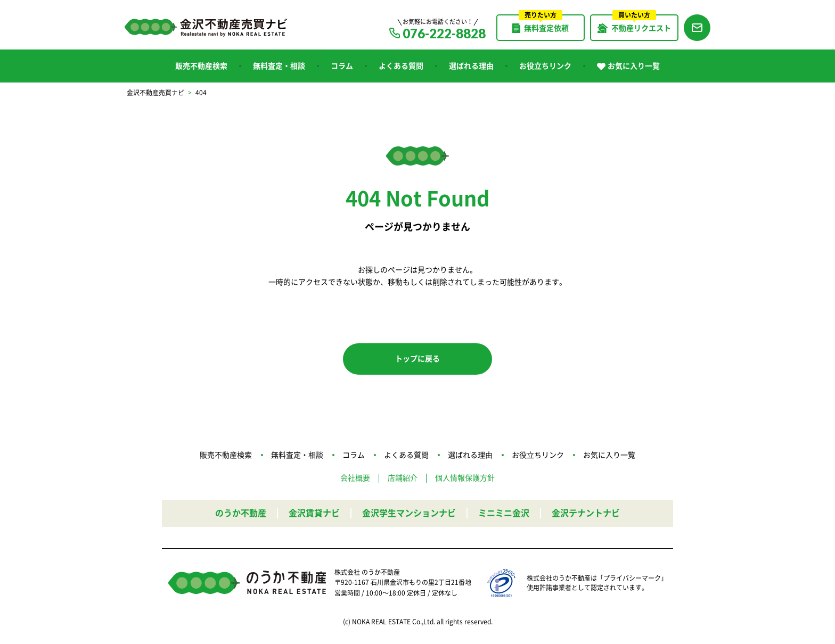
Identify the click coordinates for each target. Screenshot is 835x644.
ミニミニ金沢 (504, 513)
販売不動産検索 (201, 66)
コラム (342, 66)
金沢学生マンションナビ (409, 513)
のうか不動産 (241, 513)
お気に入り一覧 (628, 66)
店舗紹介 (403, 478)
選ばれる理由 (471, 66)
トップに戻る (418, 359)
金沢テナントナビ (586, 513)
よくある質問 (401, 66)
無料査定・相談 (279, 66)
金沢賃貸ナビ (314, 513)
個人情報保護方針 (465, 478)
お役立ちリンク (545, 66)
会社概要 (355, 478)
